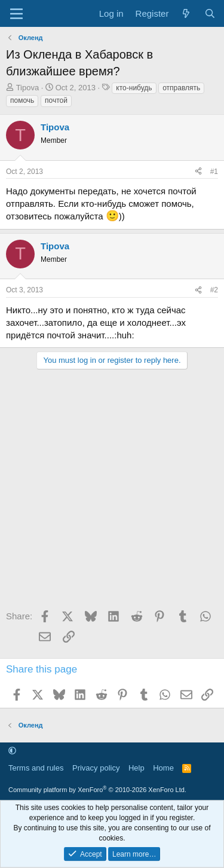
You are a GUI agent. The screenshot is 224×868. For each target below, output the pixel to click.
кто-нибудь (134, 88)
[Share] (198, 172)
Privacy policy (96, 768)
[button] (12, 751)
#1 (214, 172)
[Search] (210, 13)
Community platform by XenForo (97, 790)
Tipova (28, 88)
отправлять (181, 88)
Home (163, 768)
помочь (22, 100)
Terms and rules (36, 768)
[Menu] (16, 14)
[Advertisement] (112, 493)
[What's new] (186, 13)
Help (136, 768)
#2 (214, 290)
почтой (56, 100)
